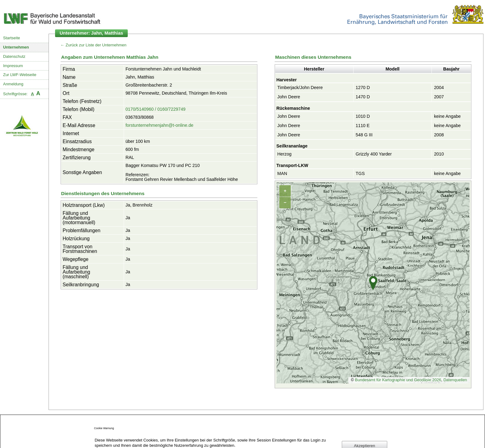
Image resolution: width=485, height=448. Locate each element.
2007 (439, 97)
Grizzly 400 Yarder (374, 154)
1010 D (363, 116)
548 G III (364, 135)
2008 (439, 135)
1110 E (363, 126)
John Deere (289, 97)
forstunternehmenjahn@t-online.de (160, 125)
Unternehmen (16, 47)
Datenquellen (455, 380)
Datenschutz (14, 56)
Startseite (12, 38)
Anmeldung (13, 84)
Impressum (13, 66)
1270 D (363, 87)
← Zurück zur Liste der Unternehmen (94, 45)
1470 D (363, 97)
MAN (282, 173)
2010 (439, 154)
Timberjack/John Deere (300, 87)
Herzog (285, 154)
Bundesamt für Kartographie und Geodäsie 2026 (398, 380)
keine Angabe (447, 116)
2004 (439, 87)
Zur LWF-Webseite (20, 75)
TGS (360, 173)
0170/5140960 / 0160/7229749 (156, 109)
